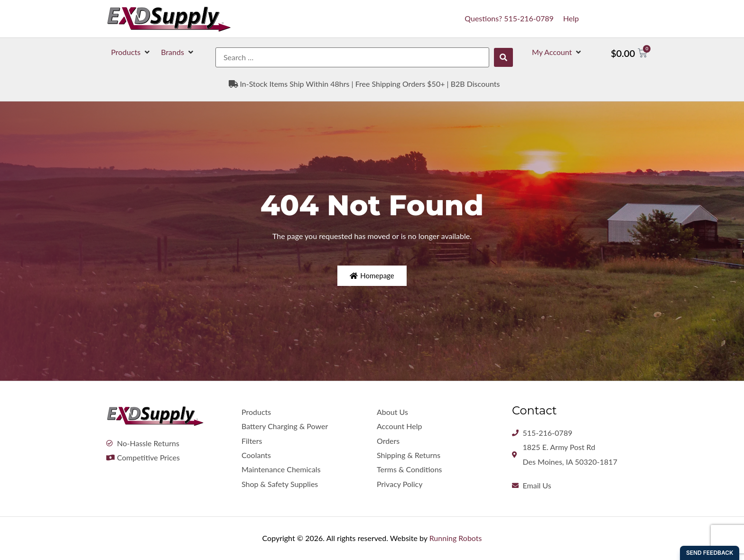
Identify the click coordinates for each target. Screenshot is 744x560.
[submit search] (503, 57)
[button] (131, 52)
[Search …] (352, 57)
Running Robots (456, 538)
